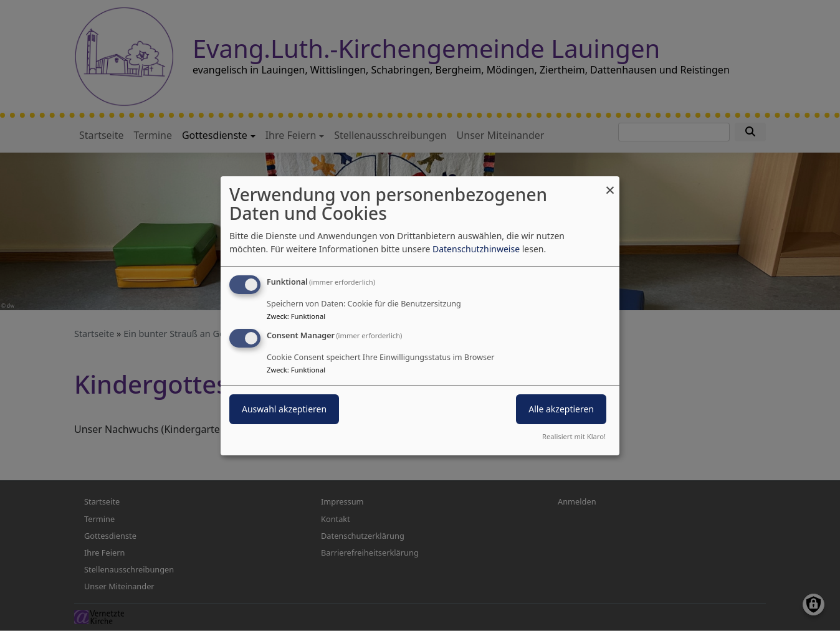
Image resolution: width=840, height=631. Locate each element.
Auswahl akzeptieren (284, 409)
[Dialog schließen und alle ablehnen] (610, 183)
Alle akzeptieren (561, 409)
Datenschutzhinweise (476, 249)
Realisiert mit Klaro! (574, 436)
